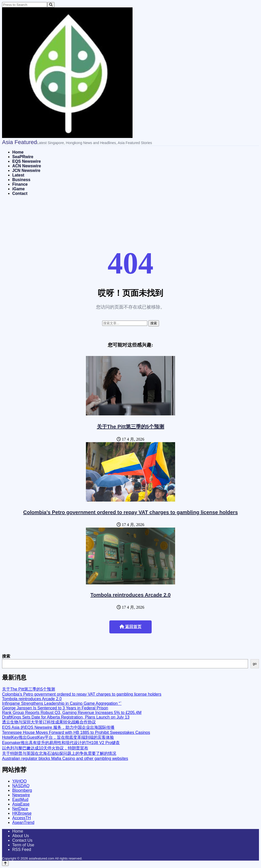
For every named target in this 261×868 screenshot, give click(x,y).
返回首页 (130, 627)
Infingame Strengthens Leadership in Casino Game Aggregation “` (62, 703)
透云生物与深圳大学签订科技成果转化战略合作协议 (49, 722)
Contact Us (22, 840)
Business (21, 180)
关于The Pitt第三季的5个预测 (130, 427)
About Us (21, 836)
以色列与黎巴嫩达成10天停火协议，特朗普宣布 (45, 748)
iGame (18, 189)
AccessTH (22, 818)
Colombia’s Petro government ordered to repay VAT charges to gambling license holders (130, 512)
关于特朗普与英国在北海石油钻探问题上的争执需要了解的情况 (59, 753)
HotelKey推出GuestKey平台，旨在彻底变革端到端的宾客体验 (58, 737)
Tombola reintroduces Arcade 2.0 (131, 595)
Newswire (21, 795)
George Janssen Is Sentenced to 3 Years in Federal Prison (55, 708)
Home (18, 152)
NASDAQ (21, 786)
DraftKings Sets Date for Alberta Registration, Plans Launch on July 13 (66, 717)
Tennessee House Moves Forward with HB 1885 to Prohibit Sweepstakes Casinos (76, 732)
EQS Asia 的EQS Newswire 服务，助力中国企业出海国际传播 (58, 727)
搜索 (6, 656)
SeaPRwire (23, 157)
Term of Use (23, 845)
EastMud (20, 800)
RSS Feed (22, 850)
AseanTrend (23, 822)
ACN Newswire (27, 166)
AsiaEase (21, 804)
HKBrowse (22, 813)
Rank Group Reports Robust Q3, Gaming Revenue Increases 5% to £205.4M (72, 713)
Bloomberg (22, 790)
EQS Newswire (27, 161)
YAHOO (19, 781)
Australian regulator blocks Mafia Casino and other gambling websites (65, 758)
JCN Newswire (26, 170)
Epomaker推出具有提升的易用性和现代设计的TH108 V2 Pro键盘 (61, 743)
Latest (18, 175)
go (255, 664)
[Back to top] (5, 863)
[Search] (51, 5)
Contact (20, 193)
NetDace (20, 809)
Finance (20, 184)
